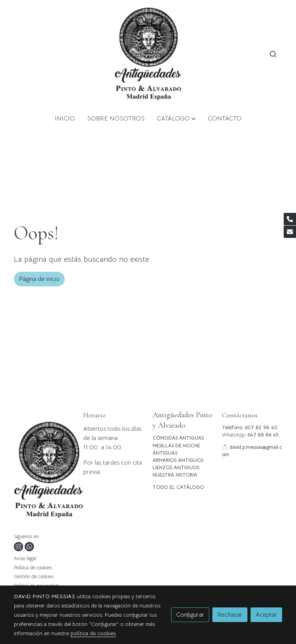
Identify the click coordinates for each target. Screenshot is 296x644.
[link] (148, 54)
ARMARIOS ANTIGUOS (178, 460)
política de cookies (93, 633)
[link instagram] (18, 547)
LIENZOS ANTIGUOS (176, 468)
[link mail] (290, 232)
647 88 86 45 (263, 435)
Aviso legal (25, 559)
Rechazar (230, 615)
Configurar (190, 615)
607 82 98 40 (261, 428)
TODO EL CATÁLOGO (178, 487)
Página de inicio (39, 279)
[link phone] (290, 219)
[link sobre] (44, 471)
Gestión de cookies (34, 577)
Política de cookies (33, 568)
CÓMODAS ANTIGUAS (178, 438)
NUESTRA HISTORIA (175, 475)
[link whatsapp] (29, 547)
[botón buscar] (273, 54)
